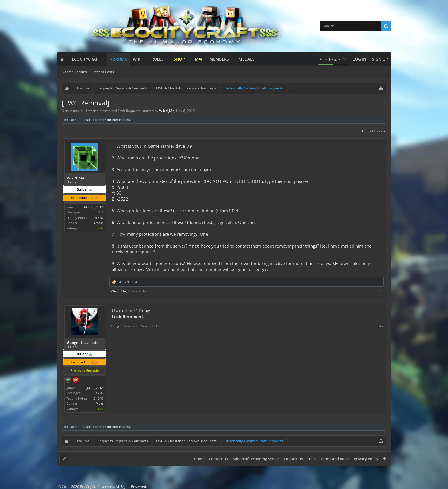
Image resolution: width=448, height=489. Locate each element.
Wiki (137, 59)
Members (219, 59)
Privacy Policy (366, 459)
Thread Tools (374, 131)
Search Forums (75, 72)
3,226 (99, 393)
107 (100, 212)
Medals (247, 59)
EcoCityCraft (86, 59)
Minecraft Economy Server (256, 459)
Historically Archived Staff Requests (112, 111)
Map (199, 59)
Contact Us (218, 459)
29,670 (98, 218)
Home (199, 459)
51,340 (98, 398)
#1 (382, 291)
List (134, 282)
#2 (382, 326)
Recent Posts (103, 72)
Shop (179, 59)
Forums (119, 59)
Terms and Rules (335, 459)
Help (312, 459)
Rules (158, 59)
